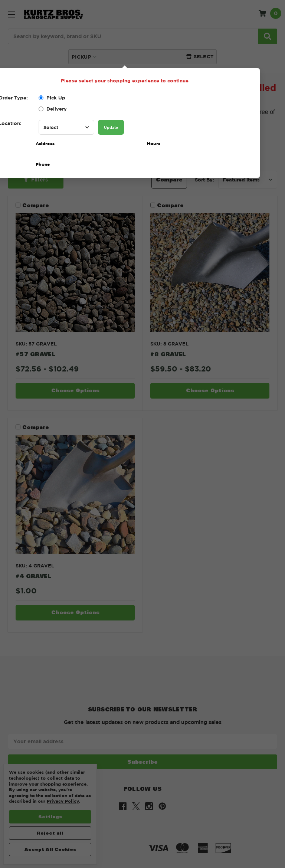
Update (111, 127)
